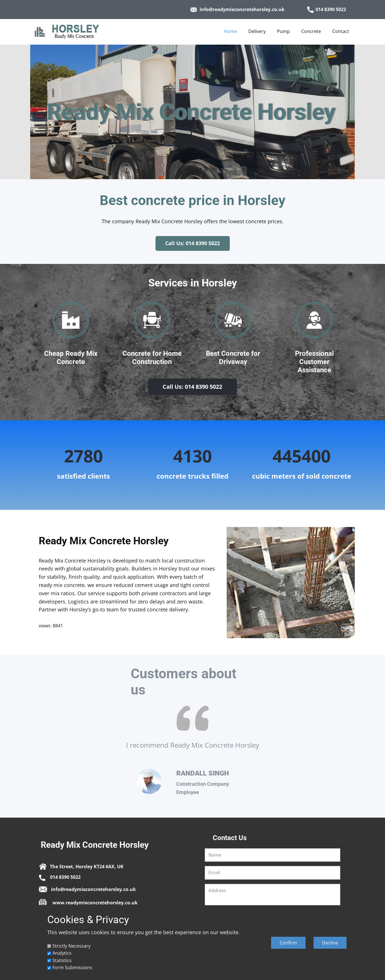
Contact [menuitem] (341, 31)
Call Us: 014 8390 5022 (192, 243)
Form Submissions (72, 967)
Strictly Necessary (71, 946)
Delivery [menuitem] (257, 31)
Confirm (288, 943)
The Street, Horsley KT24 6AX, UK (81, 866)
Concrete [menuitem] (311, 31)
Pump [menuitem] (283, 31)
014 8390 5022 (327, 9)
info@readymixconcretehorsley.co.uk (237, 9)
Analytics (62, 953)
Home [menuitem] (230, 31)
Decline (330, 943)
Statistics (62, 960)
